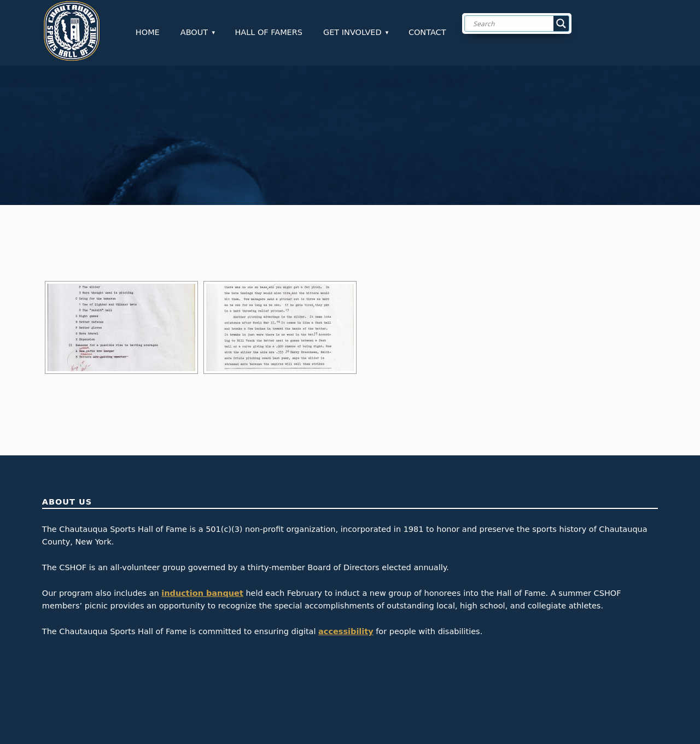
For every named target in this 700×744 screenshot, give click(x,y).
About (194, 32)
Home (148, 32)
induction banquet (202, 593)
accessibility (346, 631)
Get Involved (352, 32)
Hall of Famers (269, 32)
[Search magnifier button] (561, 24)
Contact (427, 32)
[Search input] (526, 24)
